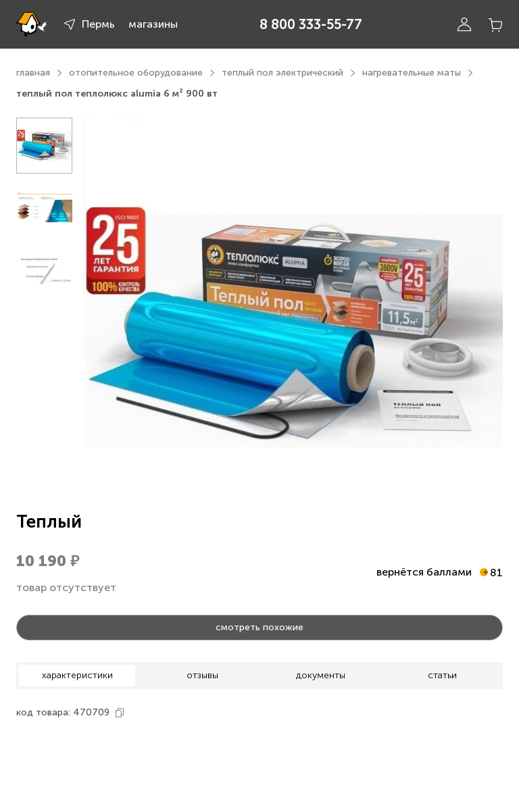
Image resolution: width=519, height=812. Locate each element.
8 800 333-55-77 (311, 24)
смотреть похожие (259, 627)
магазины (153, 24)
